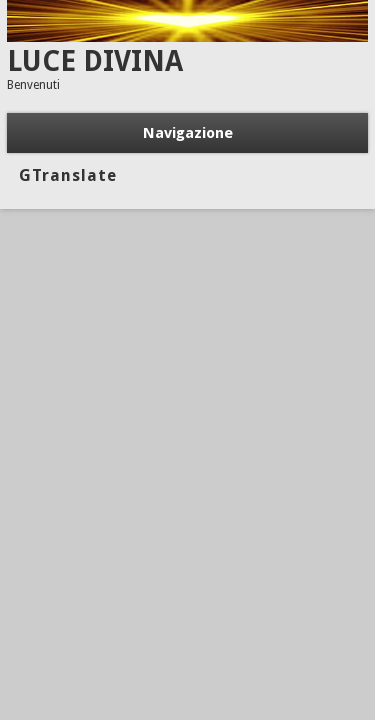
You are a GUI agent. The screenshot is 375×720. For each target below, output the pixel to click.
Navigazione (188, 133)
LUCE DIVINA (95, 61)
